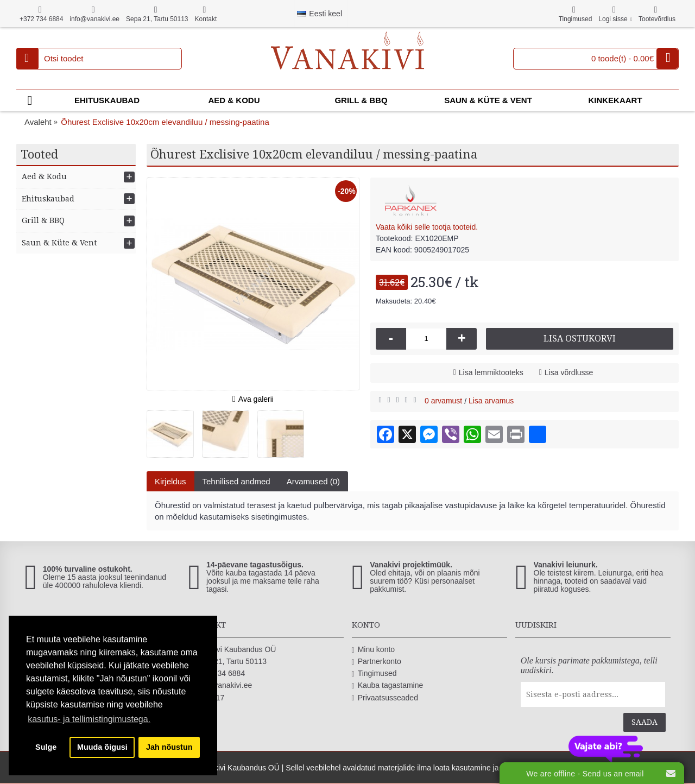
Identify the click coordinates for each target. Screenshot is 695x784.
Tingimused (374, 674)
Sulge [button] (46, 747)
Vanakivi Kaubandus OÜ (232, 650)
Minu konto (374, 650)
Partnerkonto (377, 662)
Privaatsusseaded (385, 698)
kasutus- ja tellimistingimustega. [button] (89, 719)
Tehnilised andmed (236, 481)
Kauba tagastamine (388, 685)
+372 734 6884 (216, 674)
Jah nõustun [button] (169, 747)
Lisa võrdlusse (569, 372)
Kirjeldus (170, 481)
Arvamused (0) (313, 481)
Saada (645, 722)
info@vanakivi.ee (220, 685)
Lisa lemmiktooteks (491, 372)
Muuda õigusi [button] (102, 747)
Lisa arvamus (491, 401)
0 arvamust (443, 401)
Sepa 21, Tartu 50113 (227, 662)
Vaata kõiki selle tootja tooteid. (427, 227)
